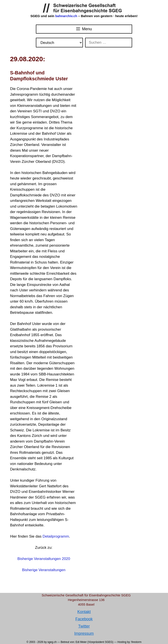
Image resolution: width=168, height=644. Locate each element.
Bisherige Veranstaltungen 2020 (44, 559)
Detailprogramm (56, 536)
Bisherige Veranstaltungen (44, 570)
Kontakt (84, 612)
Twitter (84, 626)
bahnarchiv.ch (67, 16)
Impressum (84, 633)
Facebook (84, 619)
